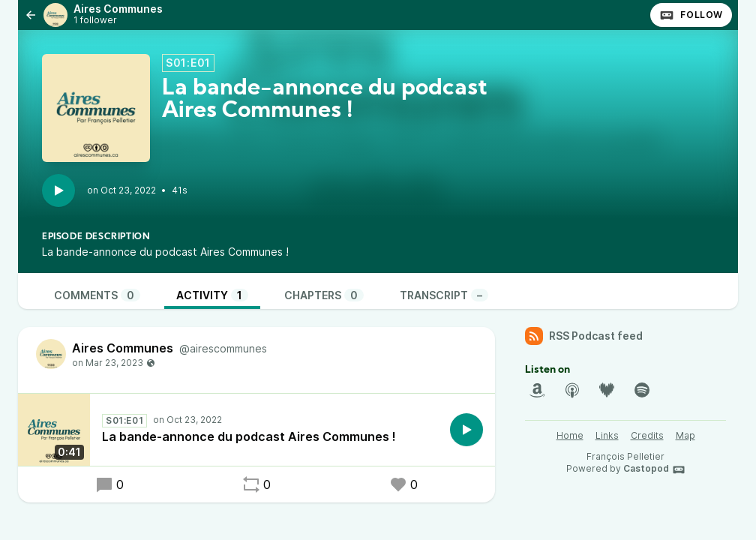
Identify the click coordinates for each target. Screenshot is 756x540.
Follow (691, 15)
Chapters (324, 295)
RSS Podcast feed (584, 336)
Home (570, 435)
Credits (647, 435)
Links (607, 435)
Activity (212, 295)
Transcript (444, 295)
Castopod (654, 469)
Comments (97, 295)
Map (685, 435)
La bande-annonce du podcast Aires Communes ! (249, 436)
